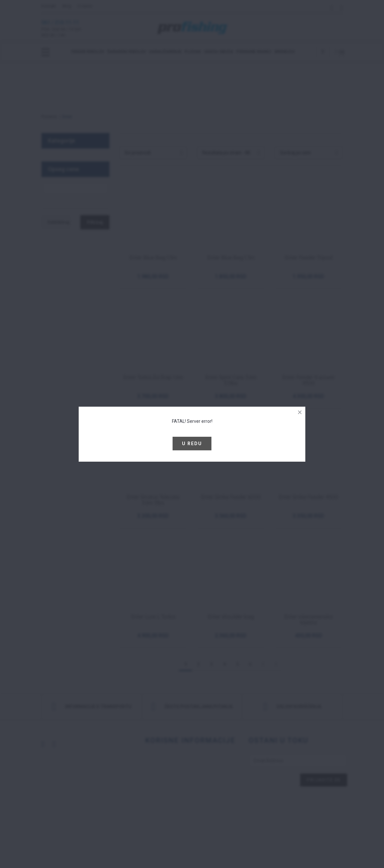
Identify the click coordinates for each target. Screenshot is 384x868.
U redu (192, 444)
